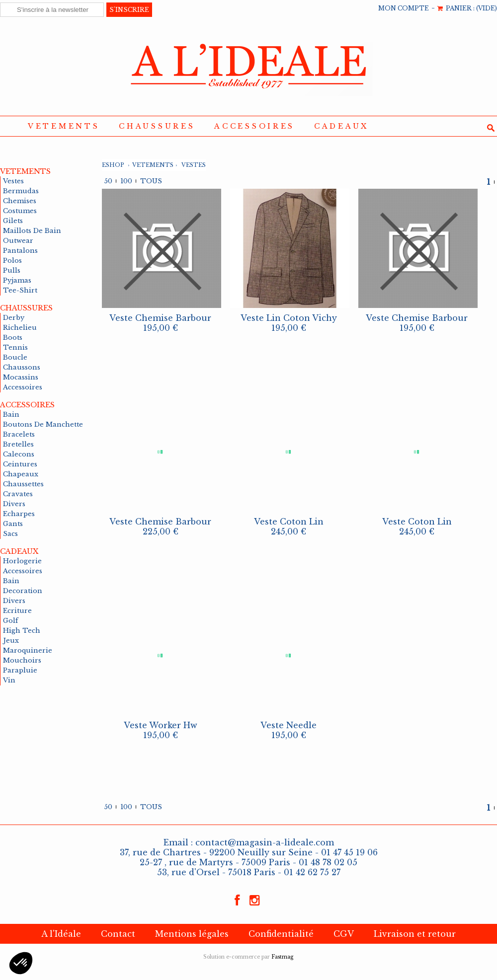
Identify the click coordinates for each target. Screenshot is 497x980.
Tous (151, 181)
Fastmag (283, 957)
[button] (21, 963)
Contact (118, 934)
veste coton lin (289, 522)
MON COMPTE (404, 8)
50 (108, 181)
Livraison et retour (415, 934)
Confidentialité (281, 934)
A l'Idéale (61, 934)
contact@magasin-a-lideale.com (265, 842)
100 (126, 181)
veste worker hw (161, 725)
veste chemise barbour (160, 318)
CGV (344, 934)
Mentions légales (192, 934)
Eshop (113, 165)
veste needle (289, 725)
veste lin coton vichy (289, 318)
